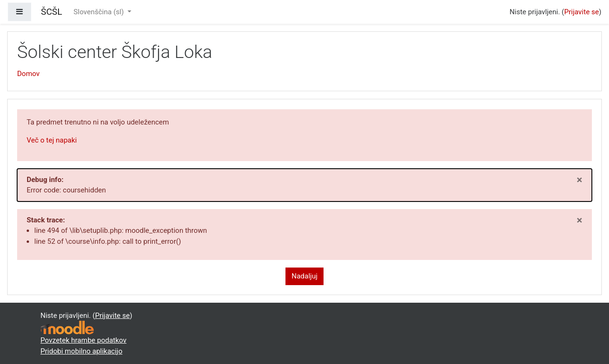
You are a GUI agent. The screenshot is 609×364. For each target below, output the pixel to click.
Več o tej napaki (52, 140)
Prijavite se (582, 12)
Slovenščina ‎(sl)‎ (100, 12)
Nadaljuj (305, 276)
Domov (28, 74)
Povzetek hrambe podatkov (83, 340)
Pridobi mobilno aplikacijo (81, 351)
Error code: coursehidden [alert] (304, 184)
